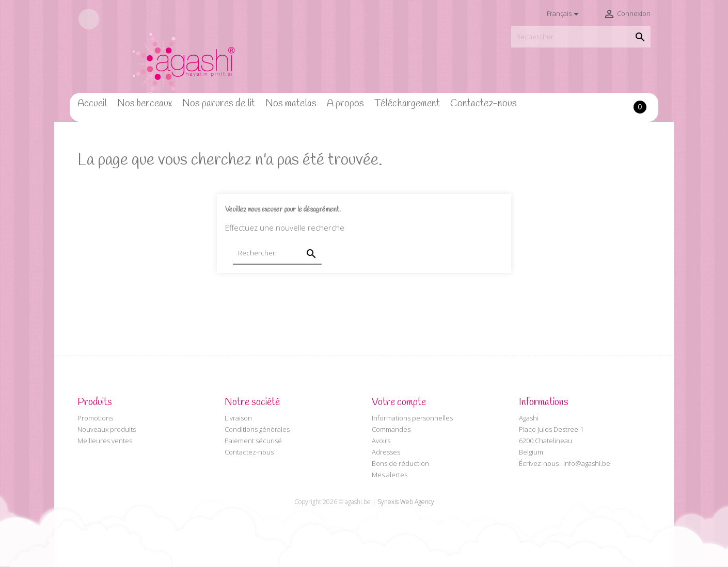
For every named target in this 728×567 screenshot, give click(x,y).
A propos (345, 104)
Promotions (95, 418)
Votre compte (399, 402)
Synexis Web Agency (406, 502)
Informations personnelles (412, 418)
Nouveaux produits (107, 429)
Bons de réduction (400, 463)
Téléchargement (407, 104)
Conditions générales (257, 429)
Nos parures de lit (219, 104)
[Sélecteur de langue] (565, 14)
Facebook (89, 19)
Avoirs (381, 441)
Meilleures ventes (105, 441)
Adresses (386, 452)
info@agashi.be (587, 463)
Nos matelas (291, 104)
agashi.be (358, 502)
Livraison (238, 418)
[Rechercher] (581, 37)
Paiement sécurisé (253, 441)
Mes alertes (390, 475)
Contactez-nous (484, 104)
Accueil (92, 104)
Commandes (391, 429)
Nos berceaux (145, 104)
